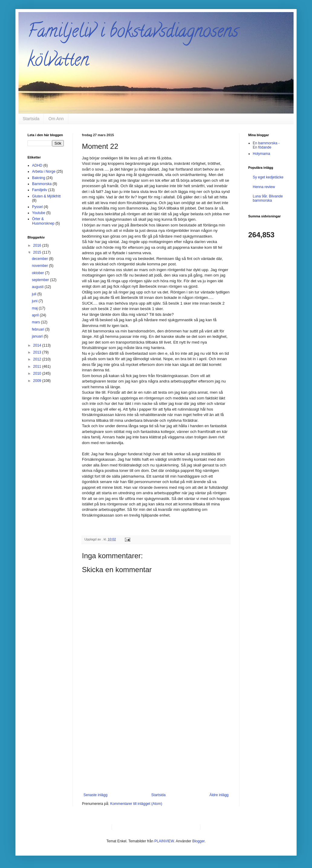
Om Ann (56, 119)
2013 (38, 352)
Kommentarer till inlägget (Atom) (136, 804)
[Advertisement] (156, 748)
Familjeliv (40, 190)
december (40, 259)
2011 (38, 367)
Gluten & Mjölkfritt (46, 196)
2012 (38, 359)
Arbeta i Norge (44, 171)
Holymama (261, 154)
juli (34, 294)
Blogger (198, 841)
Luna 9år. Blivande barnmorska (268, 198)
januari (38, 336)
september (41, 280)
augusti (38, 287)
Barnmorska (42, 184)
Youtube (39, 213)
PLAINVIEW (164, 841)
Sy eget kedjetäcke (268, 177)
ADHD (37, 165)
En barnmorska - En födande (266, 145)
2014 (38, 345)
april (36, 315)
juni (35, 301)
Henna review (264, 187)
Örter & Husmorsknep (43, 221)
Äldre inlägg (219, 795)
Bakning (39, 178)
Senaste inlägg (95, 795)
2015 (38, 252)
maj (35, 308)
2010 (38, 373)
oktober (38, 273)
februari (38, 329)
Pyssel (37, 207)
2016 (38, 245)
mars (36, 322)
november (40, 266)
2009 (38, 381)
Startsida (31, 119)
